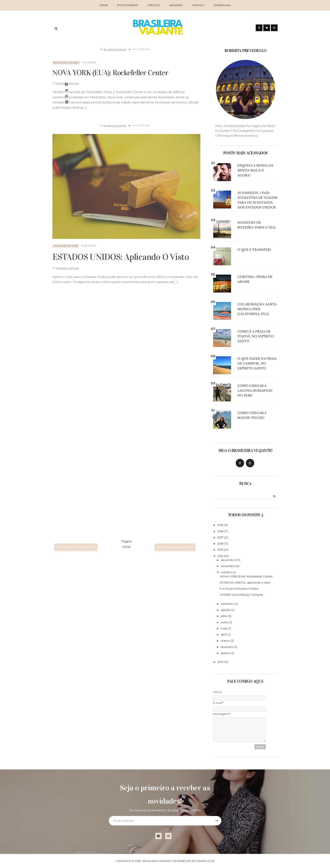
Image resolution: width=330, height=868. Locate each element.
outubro (226, 572)
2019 (220, 525)
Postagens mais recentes (76, 547)
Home (104, 5)
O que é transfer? (254, 250)
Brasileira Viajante (115, 46)
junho (225, 622)
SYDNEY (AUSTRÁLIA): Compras (241, 595)
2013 (220, 662)
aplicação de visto (66, 243)
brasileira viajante (66, 60)
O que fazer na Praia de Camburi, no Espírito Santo (257, 363)
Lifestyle (154, 5)
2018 (220, 531)
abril (224, 634)
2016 (220, 544)
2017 (220, 537)
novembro (228, 566)
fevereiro (227, 647)
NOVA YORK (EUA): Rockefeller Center (110, 70)
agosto (226, 610)
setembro (228, 604)
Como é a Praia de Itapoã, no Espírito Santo (256, 336)
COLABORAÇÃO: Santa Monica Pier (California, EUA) (257, 309)
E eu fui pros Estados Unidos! (239, 589)
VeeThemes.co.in (203, 861)
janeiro (226, 653)
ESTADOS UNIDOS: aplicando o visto (121, 254)
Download (222, 5)
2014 (220, 556)
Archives (176, 5)
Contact (198, 5)
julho (224, 616)
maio (224, 628)
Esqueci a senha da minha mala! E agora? (255, 170)
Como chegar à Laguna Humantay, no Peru (255, 391)
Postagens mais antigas (175, 547)
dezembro (228, 560)
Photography (128, 5)
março (225, 641)
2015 (220, 550)
